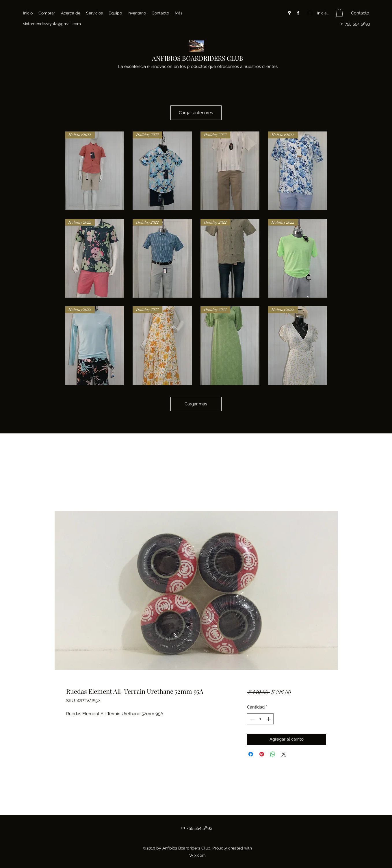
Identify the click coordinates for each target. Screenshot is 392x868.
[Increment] (269, 719)
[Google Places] (289, 13)
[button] (339, 13)
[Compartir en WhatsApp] (273, 754)
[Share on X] (284, 754)
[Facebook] (298, 13)
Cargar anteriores (196, 117)
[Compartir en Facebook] (251, 754)
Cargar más (196, 412)
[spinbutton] (260, 719)
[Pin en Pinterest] (262, 754)
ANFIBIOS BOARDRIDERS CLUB (198, 58)
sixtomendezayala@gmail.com (52, 24)
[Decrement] (252, 719)
